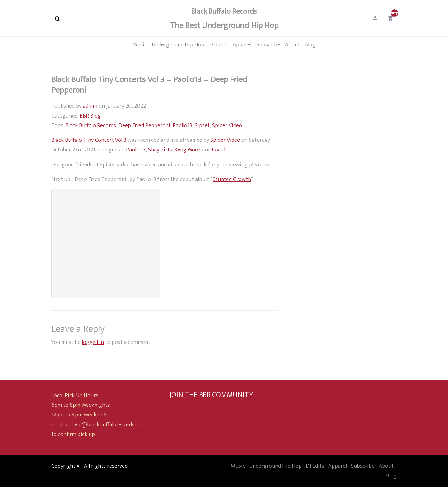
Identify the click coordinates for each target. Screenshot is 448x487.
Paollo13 (182, 125)
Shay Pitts (160, 150)
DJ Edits (315, 466)
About (386, 466)
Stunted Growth (232, 179)
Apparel (338, 466)
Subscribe (363, 466)
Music (238, 466)
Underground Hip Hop (275, 466)
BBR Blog (90, 116)
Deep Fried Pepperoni (144, 125)
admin (90, 106)
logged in (93, 342)
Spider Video (227, 125)
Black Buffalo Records (91, 125)
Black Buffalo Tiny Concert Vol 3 (89, 140)
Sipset (202, 125)
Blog (391, 476)
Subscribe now (187, 407)
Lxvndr (219, 150)
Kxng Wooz (188, 150)
